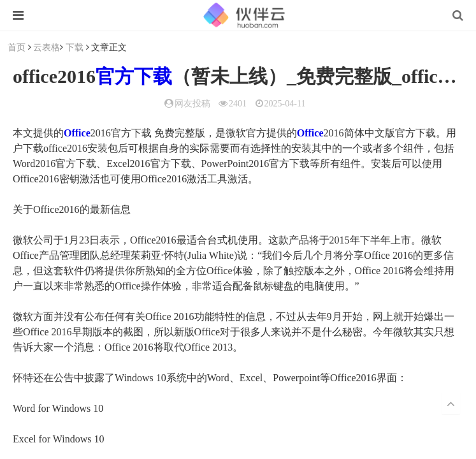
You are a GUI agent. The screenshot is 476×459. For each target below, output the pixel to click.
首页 (17, 47)
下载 (75, 47)
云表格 (47, 47)
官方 (115, 76)
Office (77, 133)
